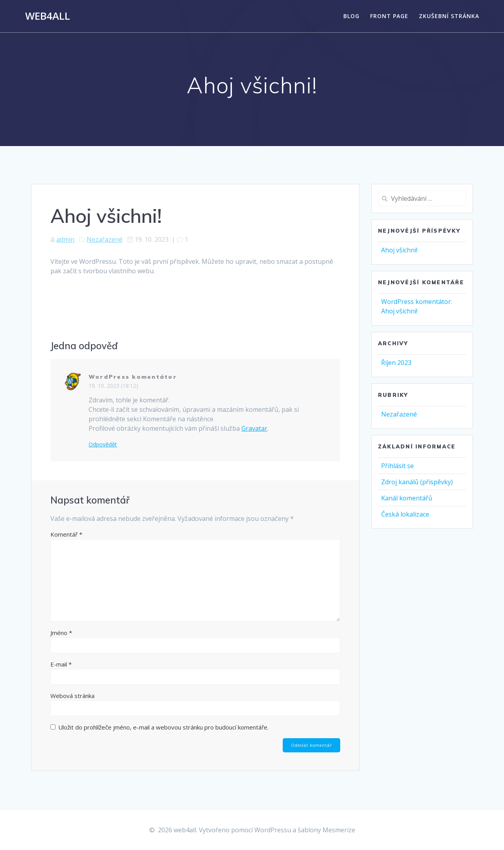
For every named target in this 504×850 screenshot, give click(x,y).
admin (65, 239)
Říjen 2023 (396, 363)
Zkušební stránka (449, 16)
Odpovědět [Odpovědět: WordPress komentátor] (103, 444)
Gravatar (254, 428)
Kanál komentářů (407, 498)
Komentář (66, 534)
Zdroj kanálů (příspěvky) (417, 482)
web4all (48, 16)
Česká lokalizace (405, 514)
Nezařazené (105, 239)
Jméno (61, 633)
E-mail (61, 664)
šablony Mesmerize (326, 830)
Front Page (389, 16)
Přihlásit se (397, 466)
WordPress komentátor (133, 377)
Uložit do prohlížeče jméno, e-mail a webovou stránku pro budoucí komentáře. (163, 727)
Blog (351, 16)
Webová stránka (72, 696)
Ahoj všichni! (399, 250)
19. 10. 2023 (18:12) (113, 386)
